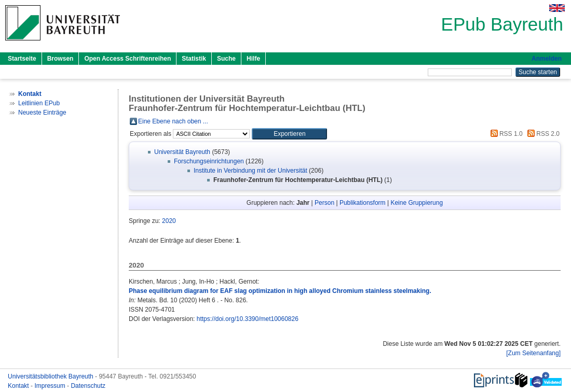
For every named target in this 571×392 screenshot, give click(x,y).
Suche (226, 59)
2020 (169, 221)
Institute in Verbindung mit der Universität (250, 171)
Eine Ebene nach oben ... (173, 121)
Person (324, 203)
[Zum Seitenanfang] (533, 353)
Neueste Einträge (42, 113)
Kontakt (19, 386)
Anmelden (547, 59)
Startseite (22, 59)
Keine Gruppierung (417, 203)
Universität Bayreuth (182, 152)
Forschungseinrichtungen (209, 161)
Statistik (194, 59)
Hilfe (253, 59)
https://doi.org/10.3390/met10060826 (248, 319)
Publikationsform (363, 203)
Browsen (60, 59)
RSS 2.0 (542, 134)
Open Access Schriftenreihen (127, 59)
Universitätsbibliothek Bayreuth (51, 376)
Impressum (51, 386)
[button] (289, 134)
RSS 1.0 (505, 134)
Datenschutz (88, 386)
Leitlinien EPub (39, 103)
